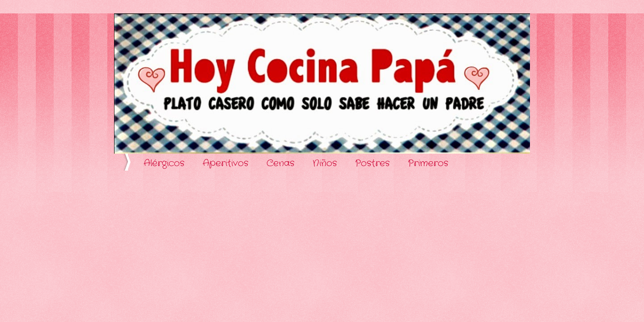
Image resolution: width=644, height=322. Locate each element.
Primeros (428, 163)
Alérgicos (164, 163)
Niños (325, 163)
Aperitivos (225, 163)
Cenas (280, 163)
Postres (372, 163)
